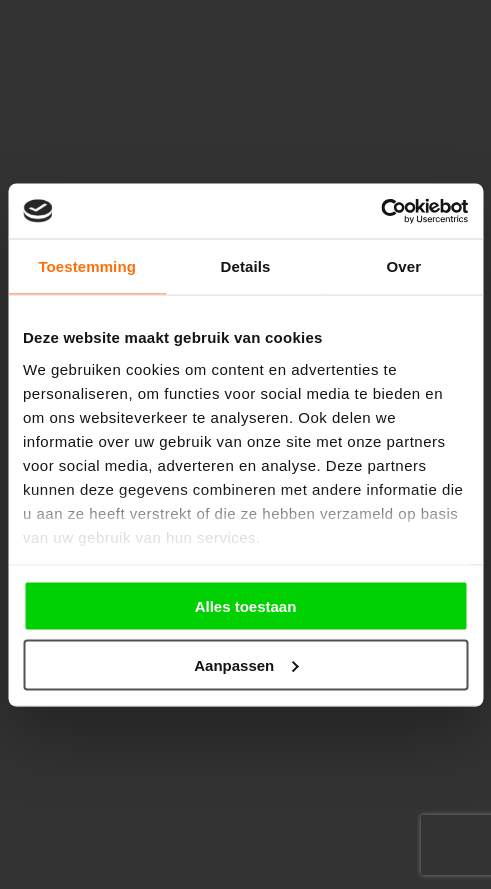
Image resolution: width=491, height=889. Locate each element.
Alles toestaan (246, 606)
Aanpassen (246, 664)
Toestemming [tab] (87, 266)
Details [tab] (246, 266)
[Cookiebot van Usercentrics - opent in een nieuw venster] (380, 211)
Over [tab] (404, 266)
